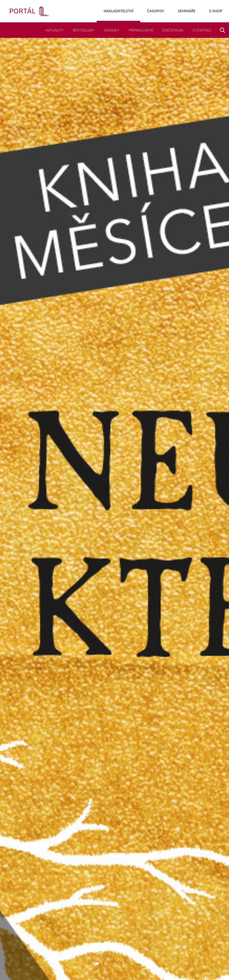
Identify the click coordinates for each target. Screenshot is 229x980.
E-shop (216, 11)
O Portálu (202, 30)
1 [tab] (97, 964)
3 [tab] (115, 964)
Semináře (187, 11)
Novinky (112, 30)
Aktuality (55, 30)
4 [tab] (123, 964)
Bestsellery (84, 30)
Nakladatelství (119, 11)
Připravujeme (141, 30)
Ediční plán (173, 30)
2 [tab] (106, 964)
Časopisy (156, 11)
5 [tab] (132, 964)
